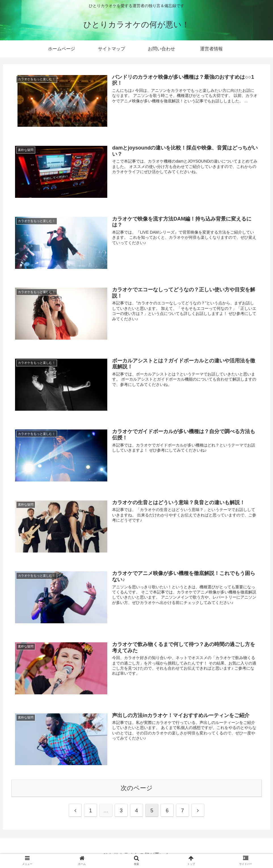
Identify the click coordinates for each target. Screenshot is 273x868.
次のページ (137, 787)
